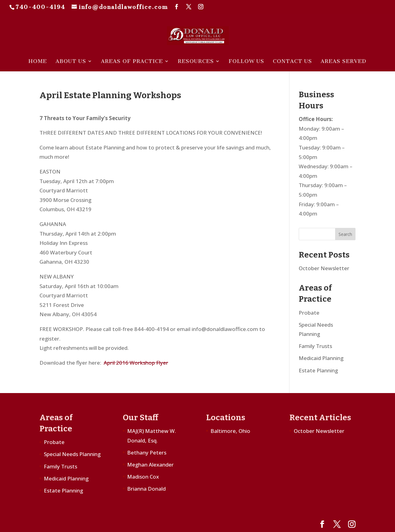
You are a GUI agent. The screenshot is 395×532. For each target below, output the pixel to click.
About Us (71, 62)
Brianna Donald (146, 489)
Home (38, 62)
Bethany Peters (147, 452)
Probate (309, 313)
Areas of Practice (132, 62)
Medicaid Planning (321, 358)
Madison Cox (143, 477)
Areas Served (343, 62)
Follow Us (246, 62)
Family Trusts (315, 346)
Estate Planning (318, 370)
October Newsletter (324, 268)
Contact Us (292, 62)
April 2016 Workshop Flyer (136, 363)
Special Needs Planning (72, 454)
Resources (196, 62)
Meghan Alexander (150, 465)
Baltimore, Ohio (230, 431)
